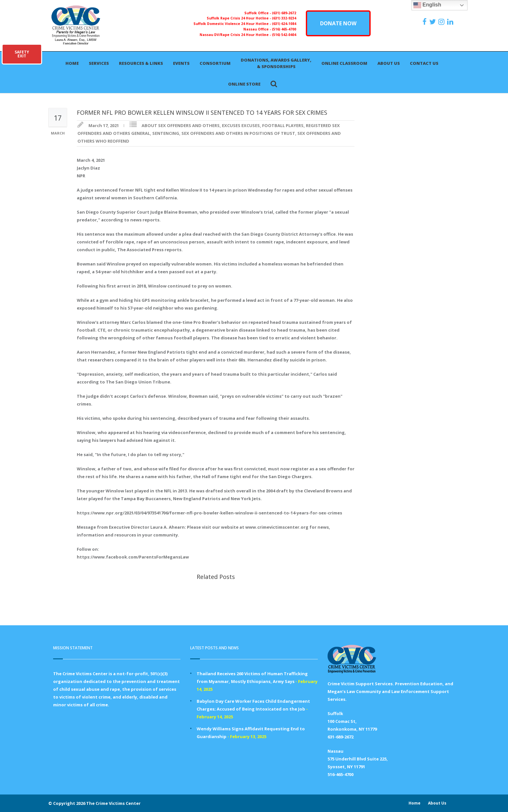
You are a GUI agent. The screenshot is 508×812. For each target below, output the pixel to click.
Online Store (244, 84)
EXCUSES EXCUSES (241, 125)
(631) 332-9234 (284, 18)
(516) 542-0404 (284, 35)
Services (99, 63)
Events (181, 63)
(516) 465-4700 (284, 29)
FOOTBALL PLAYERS (283, 125)
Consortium (215, 63)
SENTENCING (166, 133)
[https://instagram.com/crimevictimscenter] (442, 22)
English (427, 5)
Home (72, 63)
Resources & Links (141, 63)
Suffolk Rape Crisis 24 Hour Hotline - (239, 18)
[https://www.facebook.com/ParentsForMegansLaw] (425, 22)
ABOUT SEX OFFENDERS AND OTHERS (181, 125)
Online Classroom (344, 63)
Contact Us (424, 63)
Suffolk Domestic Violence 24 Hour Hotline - (233, 24)
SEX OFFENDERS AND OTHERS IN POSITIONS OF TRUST (238, 133)
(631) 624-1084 (284, 24)
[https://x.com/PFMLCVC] (433, 22)
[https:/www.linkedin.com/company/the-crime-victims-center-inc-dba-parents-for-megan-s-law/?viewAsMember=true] (451, 22)
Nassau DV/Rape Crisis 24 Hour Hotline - (236, 35)
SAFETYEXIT (22, 54)
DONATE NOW (338, 23)
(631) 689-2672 (284, 13)
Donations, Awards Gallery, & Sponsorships (276, 63)
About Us (389, 63)
